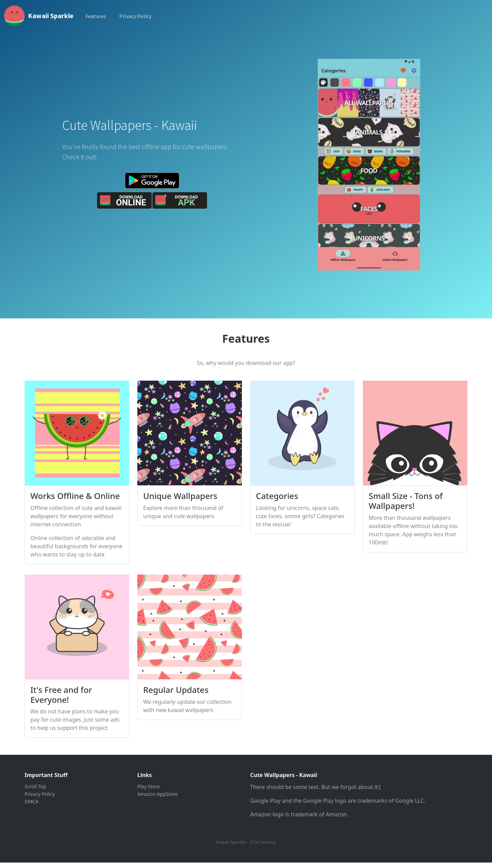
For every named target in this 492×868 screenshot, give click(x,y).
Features (96, 16)
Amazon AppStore (158, 794)
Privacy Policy (135, 16)
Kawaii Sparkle (51, 16)
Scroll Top (35, 786)
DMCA (32, 801)
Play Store (148, 786)
